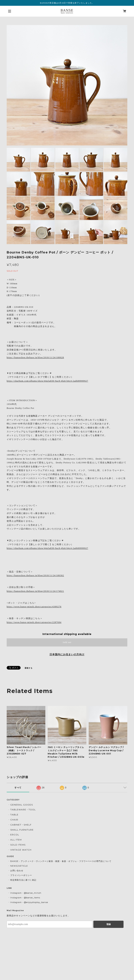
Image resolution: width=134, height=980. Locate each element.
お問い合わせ (17, 871)
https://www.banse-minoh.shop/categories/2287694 (34, 622)
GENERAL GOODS (21, 805)
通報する (29, 668)
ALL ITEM (16, 840)
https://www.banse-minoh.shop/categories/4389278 (34, 607)
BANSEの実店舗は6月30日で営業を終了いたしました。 (67, 3)
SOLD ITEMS (18, 845)
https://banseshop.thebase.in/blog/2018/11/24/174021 (35, 591)
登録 (109, 924)
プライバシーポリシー (21, 875)
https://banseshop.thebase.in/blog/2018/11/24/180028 (35, 357)
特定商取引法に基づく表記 (23, 880)
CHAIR (14, 820)
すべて (18, 788)
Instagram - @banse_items (25, 898)
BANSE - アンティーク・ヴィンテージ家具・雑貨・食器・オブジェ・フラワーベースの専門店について (61, 861)
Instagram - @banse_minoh (26, 893)
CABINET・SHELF (21, 825)
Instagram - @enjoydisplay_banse (29, 902)
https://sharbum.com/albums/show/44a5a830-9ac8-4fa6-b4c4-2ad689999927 (47, 381)
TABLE (14, 815)
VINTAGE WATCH (21, 850)
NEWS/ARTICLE (19, 866)
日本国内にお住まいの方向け (67, 654)
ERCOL (15, 835)
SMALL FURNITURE (22, 830)
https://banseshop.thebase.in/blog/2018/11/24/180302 (35, 575)
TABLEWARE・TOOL (23, 810)
